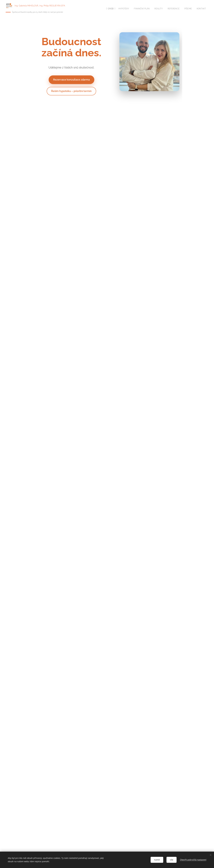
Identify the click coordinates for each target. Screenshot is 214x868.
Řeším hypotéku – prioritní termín (71, 91)
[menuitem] (107, 9)
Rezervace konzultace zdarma (71, 80)
